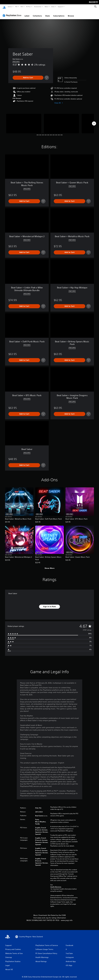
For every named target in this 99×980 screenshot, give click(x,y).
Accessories (38, 7)
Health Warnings (56, 885)
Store (53, 7)
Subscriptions (59, 14)
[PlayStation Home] (4, 7)
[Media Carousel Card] (24, 121)
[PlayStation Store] (13, 13)
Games (10, 7)
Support (60, 7)
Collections (37, 14)
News (46, 7)
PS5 (16, 7)
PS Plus (28, 7)
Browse (71, 14)
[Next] (94, 121)
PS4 (22, 7)
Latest (27, 14)
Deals (48, 14)
